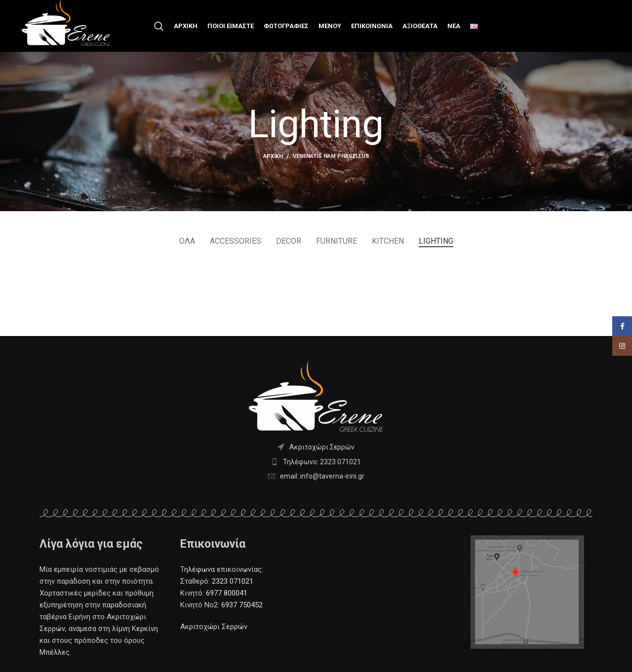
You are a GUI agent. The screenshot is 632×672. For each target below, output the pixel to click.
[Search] (159, 26)
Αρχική (273, 156)
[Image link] (527, 592)
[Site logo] (66, 22)
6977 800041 (226, 593)
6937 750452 (242, 605)
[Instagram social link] (622, 366)
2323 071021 (233, 581)
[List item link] (316, 462)
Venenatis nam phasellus (331, 156)
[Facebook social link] (622, 346)
